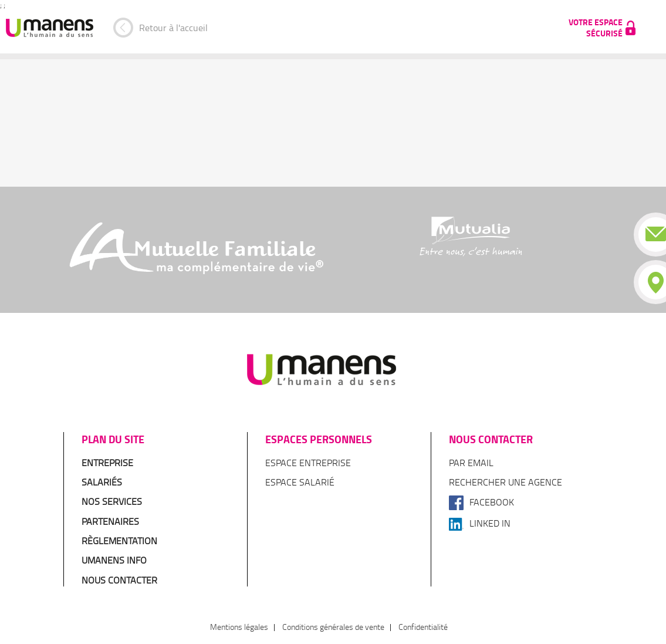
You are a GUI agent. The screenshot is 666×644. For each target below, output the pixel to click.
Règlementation (119, 541)
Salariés (102, 482)
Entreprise (107, 463)
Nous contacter (119, 580)
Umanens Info (114, 560)
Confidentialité (423, 627)
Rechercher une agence (506, 482)
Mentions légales (239, 627)
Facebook (481, 502)
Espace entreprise (308, 463)
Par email (471, 463)
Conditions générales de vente (333, 627)
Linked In (480, 523)
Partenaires (110, 521)
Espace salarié (300, 482)
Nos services (112, 501)
